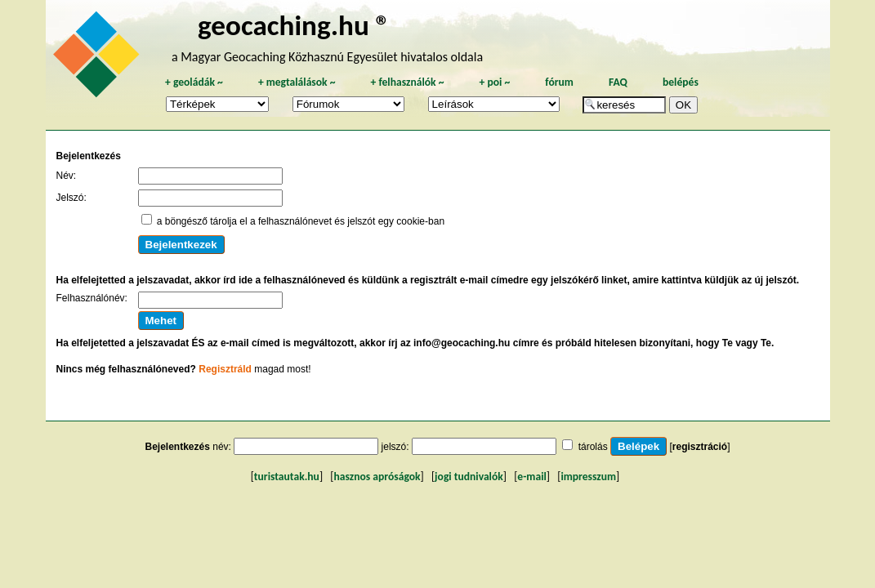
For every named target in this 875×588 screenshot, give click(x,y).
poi (494, 82)
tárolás (593, 447)
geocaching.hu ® (294, 25)
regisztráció (700, 447)
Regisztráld (225, 369)
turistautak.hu (287, 477)
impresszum (588, 477)
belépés (681, 82)
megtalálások (297, 82)
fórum (559, 82)
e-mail (531, 477)
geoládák (194, 82)
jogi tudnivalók (469, 477)
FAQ (618, 82)
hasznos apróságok (377, 477)
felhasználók (407, 82)
